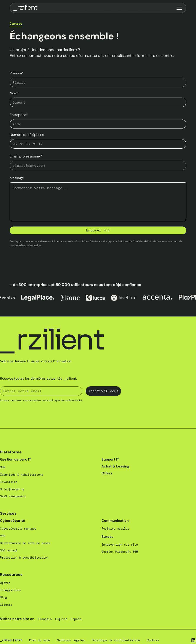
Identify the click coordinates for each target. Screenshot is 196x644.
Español (77, 619)
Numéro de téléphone (27, 135)
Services (8, 513)
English (61, 619)
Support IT (110, 459)
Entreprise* (19, 115)
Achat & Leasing (115, 466)
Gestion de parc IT (16, 459)
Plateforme (11, 452)
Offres (107, 473)
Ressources (11, 575)
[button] (178, 8)
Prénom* (17, 73)
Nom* (14, 93)
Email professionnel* (26, 156)
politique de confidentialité (66, 400)
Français (45, 619)
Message (17, 178)
